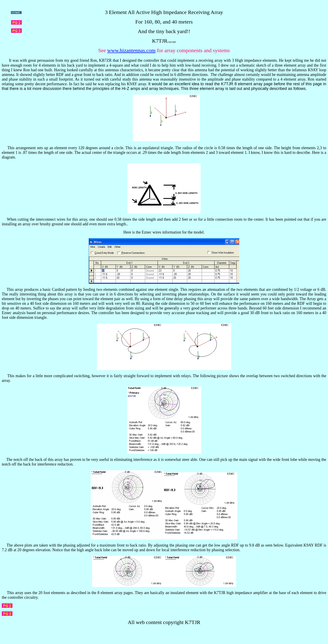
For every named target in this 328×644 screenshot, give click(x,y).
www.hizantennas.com (131, 50)
